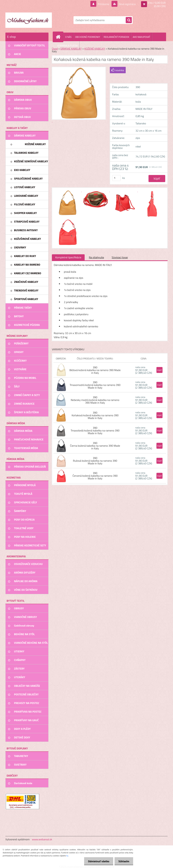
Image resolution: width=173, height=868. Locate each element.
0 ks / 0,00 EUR (157, 3)
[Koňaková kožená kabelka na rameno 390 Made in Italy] (68, 191)
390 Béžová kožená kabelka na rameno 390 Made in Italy (95, 370)
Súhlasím (123, 861)
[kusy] (116, 178)
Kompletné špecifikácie (68, 257)
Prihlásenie (101, 4)
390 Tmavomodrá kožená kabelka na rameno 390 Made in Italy (95, 385)
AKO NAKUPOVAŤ (141, 37)
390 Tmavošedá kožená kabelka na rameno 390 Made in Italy (95, 430)
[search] (129, 20)
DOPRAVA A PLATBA (67, 45)
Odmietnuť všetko (98, 861)
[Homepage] (59, 37)
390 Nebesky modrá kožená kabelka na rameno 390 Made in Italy (95, 400)
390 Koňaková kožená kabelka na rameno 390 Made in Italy (95, 415)
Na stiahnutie (96, 257)
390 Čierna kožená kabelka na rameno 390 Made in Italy (95, 446)
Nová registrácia (126, 4)
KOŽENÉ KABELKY (95, 49)
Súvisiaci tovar (120, 257)
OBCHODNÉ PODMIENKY (88, 37)
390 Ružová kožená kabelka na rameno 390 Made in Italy (95, 461)
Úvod (55, 49)
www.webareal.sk (42, 839)
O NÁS (68, 37)
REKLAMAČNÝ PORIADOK (116, 37)
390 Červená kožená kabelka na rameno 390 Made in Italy (95, 476)
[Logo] (29, 20)
